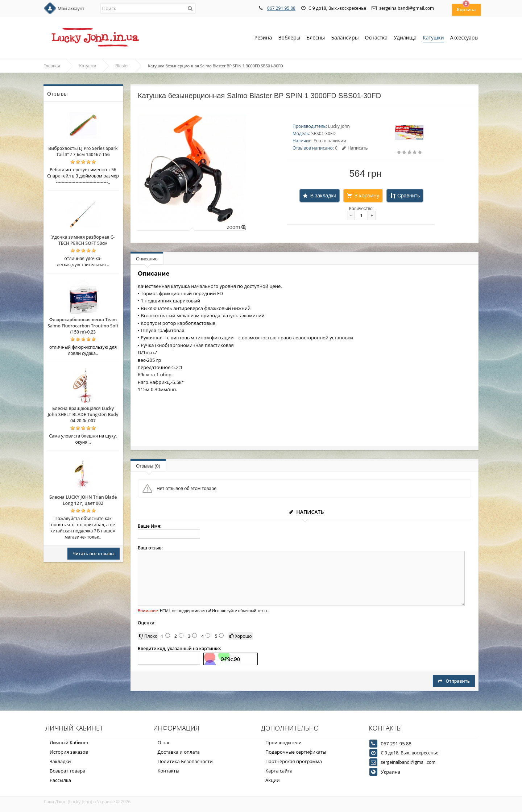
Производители (283, 742)
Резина (263, 38)
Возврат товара (67, 771)
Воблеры (289, 38)
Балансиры (345, 38)
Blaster (122, 66)
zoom (237, 227)
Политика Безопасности (185, 761)
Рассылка (60, 780)
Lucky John (339, 126)
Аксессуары (464, 37)
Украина (391, 772)
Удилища (405, 38)
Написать (355, 148)
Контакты (169, 771)
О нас (164, 742)
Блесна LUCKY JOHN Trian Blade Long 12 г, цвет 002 (83, 500)
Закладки (60, 761)
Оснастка (376, 38)
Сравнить (409, 196)
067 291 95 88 (281, 8)
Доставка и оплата (179, 752)
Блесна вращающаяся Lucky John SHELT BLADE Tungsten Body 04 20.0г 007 (83, 415)
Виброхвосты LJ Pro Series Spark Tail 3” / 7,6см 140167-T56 (83, 151)
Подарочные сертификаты (296, 752)
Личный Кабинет (69, 742)
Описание (147, 259)
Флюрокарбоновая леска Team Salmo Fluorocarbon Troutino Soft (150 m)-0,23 (83, 326)
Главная (52, 66)
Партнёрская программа (294, 761)
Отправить (454, 681)
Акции (273, 780)
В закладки (323, 196)
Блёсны (316, 38)
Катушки (433, 38)
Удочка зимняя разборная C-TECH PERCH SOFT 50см (83, 240)
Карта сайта (279, 771)
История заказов (69, 752)
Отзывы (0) (148, 466)
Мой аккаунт (71, 9)
